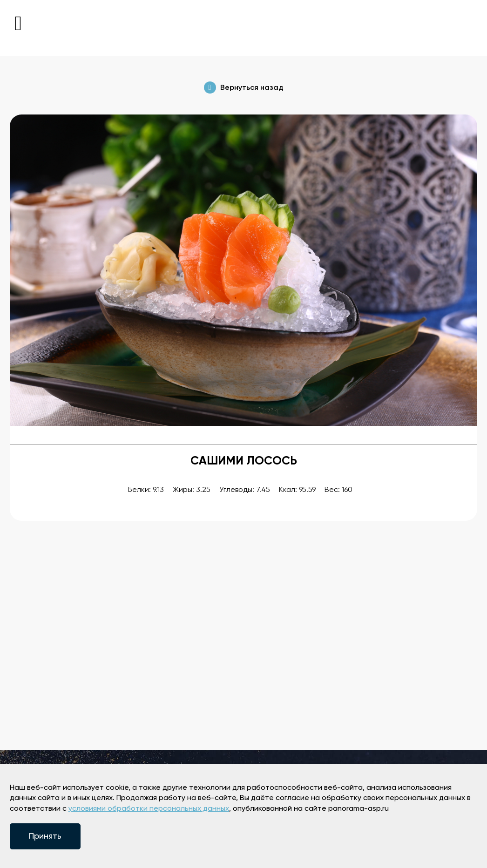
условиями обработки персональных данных (149, 809)
